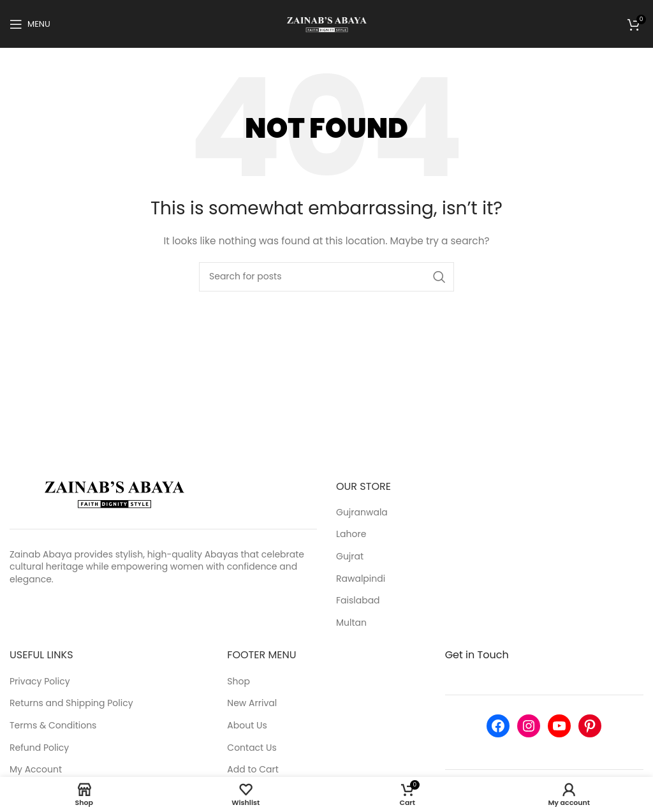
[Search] (326, 277)
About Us (247, 726)
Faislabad (358, 601)
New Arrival (252, 703)
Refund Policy (39, 748)
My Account (36, 770)
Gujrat (350, 557)
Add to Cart (253, 770)
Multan (351, 623)
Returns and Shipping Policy (71, 703)
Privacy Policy (40, 682)
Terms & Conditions (53, 726)
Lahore (351, 534)
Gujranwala (362, 513)
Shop (238, 682)
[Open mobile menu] (30, 24)
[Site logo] (327, 23)
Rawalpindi (361, 579)
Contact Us (252, 748)
